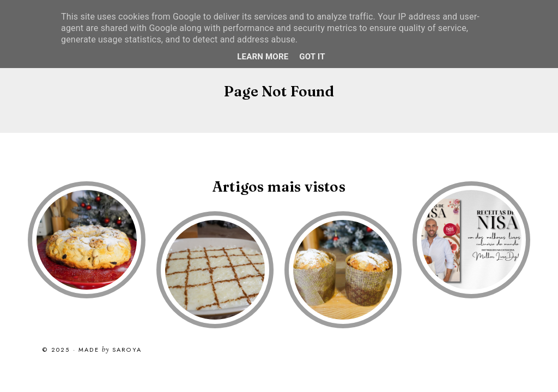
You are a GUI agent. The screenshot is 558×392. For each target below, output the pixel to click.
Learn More (263, 57)
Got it (312, 57)
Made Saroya (110, 350)
